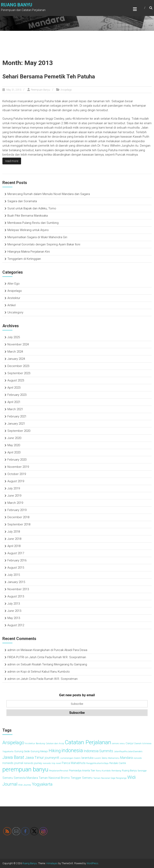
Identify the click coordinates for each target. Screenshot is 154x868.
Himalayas (52, 863)
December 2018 (18, 517)
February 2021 (17, 416)
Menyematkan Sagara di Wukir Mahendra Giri (37, 237)
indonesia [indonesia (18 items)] (72, 750)
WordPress (92, 863)
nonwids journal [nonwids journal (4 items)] (13, 763)
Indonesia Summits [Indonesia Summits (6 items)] (98, 751)
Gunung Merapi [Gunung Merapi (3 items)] (39, 751)
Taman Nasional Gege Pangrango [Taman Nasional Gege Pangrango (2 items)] (110, 778)
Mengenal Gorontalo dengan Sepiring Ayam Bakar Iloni (44, 244)
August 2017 (16, 553)
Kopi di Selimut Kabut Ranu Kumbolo (45, 672)
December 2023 (18, 366)
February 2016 (17, 560)
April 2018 (14, 546)
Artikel (12, 305)
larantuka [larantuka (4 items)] (87, 758)
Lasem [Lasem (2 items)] (98, 758)
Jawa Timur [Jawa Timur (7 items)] (34, 757)
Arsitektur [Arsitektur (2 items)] (30, 743)
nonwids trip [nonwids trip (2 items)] (49, 763)
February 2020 (17, 460)
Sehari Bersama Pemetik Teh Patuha (49, 76)
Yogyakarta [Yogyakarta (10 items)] (42, 784)
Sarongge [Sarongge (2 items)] (142, 771)
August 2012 (16, 625)
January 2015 (16, 582)
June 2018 (14, 539)
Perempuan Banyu (41, 90)
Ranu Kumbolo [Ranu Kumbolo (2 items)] (103, 771)
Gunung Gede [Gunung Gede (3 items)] (22, 751)
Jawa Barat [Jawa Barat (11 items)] (13, 757)
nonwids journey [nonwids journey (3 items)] (33, 763)
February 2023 (17, 395)
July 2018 (14, 532)
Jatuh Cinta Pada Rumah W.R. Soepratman (58, 657)
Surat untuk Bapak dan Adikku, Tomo (32, 208)
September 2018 (19, 524)
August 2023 (16, 380)
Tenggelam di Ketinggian (24, 259)
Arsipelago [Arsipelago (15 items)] (13, 743)
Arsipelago (66, 90)
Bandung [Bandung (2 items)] (40, 743)
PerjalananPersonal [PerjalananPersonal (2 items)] (59, 771)
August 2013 (16, 596)
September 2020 (19, 431)
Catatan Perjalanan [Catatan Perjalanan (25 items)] (88, 742)
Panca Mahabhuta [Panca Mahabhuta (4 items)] (74, 763)
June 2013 (14, 611)
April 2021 (14, 402)
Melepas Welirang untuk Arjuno (28, 230)
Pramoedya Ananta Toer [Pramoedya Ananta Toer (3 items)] (82, 770)
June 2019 (14, 496)
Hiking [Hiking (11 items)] (55, 751)
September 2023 (19, 373)
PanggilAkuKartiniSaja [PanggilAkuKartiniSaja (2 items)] (97, 763)
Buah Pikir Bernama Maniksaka (28, 216)
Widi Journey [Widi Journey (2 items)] (25, 785)
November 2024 (18, 344)
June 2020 (14, 438)
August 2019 (16, 481)
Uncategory (15, 312)
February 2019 (17, 510)
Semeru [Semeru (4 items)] (8, 778)
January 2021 (16, 424)
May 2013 (14, 618)
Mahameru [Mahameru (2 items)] (114, 758)
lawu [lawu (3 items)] (105, 758)
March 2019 (15, 503)
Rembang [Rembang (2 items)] (116, 771)
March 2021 (15, 409)
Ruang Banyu (17, 5)
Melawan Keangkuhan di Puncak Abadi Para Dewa (54, 650)
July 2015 (14, 575)
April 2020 (14, 452)
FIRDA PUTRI (16, 657)
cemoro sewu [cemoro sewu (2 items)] (118, 743)
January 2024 (16, 359)
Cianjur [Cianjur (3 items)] (130, 743)
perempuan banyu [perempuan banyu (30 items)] (25, 769)
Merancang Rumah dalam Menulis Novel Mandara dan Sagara (49, 194)
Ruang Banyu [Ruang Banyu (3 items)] (129, 770)
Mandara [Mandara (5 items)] (126, 758)
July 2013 (14, 604)
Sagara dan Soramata (22, 201)
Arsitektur (14, 298)
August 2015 (16, 568)
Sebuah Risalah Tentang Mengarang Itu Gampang (54, 664)
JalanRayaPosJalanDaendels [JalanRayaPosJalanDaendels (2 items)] (128, 751)
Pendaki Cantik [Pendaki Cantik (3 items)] (118, 763)
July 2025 (14, 337)
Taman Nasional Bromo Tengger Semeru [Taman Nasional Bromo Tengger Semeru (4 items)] (66, 778)
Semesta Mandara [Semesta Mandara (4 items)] (26, 778)
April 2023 (14, 388)
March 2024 (15, 352)
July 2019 (14, 488)
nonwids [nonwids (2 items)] (138, 758)
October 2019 (17, 474)
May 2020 (14, 445)
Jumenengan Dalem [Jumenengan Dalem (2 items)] (70, 758)
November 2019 (18, 467)
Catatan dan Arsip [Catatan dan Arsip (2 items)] (55, 743)
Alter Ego (14, 284)
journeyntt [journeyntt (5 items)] (52, 758)
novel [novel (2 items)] (58, 763)
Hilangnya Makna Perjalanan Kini (29, 252)
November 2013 (18, 589)
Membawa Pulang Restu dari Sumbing (33, 223)
